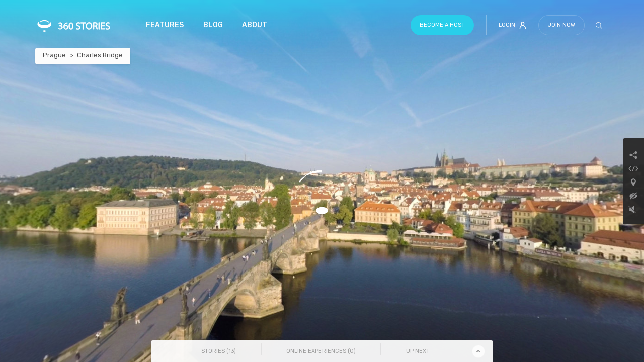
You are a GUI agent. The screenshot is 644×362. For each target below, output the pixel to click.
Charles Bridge (100, 55)
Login (512, 25)
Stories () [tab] (219, 351)
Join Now (561, 25)
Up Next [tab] (418, 351)
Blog (213, 25)
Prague (54, 55)
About (255, 25)
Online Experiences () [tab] (321, 351)
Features (165, 25)
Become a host (442, 25)
